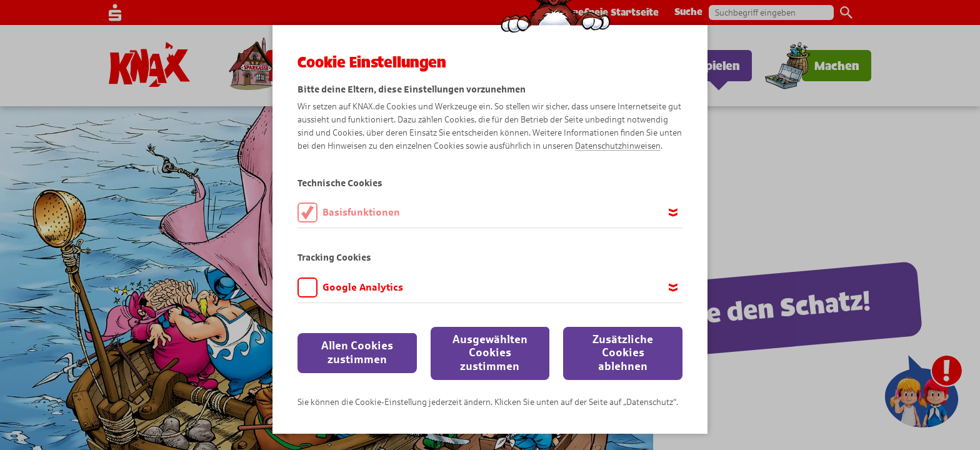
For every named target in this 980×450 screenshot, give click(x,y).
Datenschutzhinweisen (618, 146)
